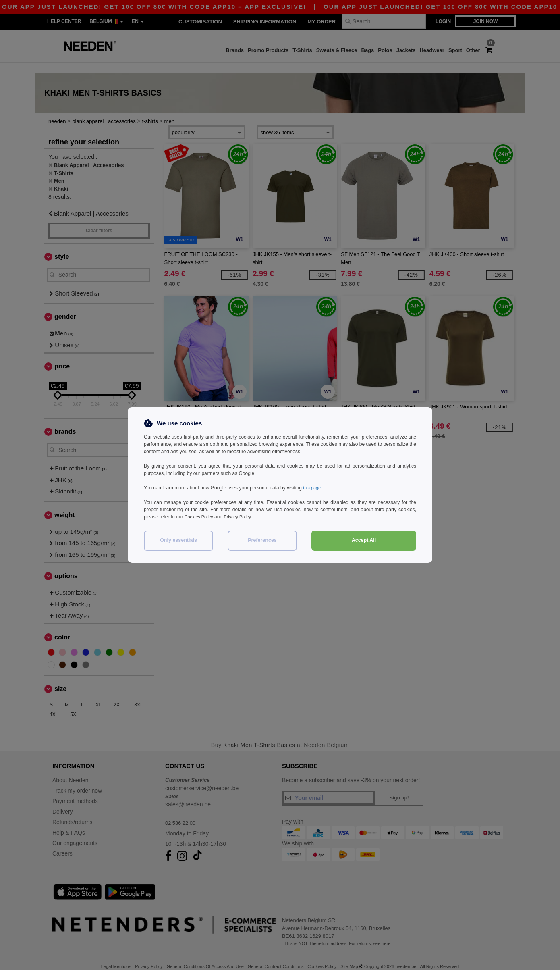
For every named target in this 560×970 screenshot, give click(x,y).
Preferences (262, 540)
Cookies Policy (200, 517)
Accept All (364, 540)
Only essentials (178, 540)
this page (313, 488)
